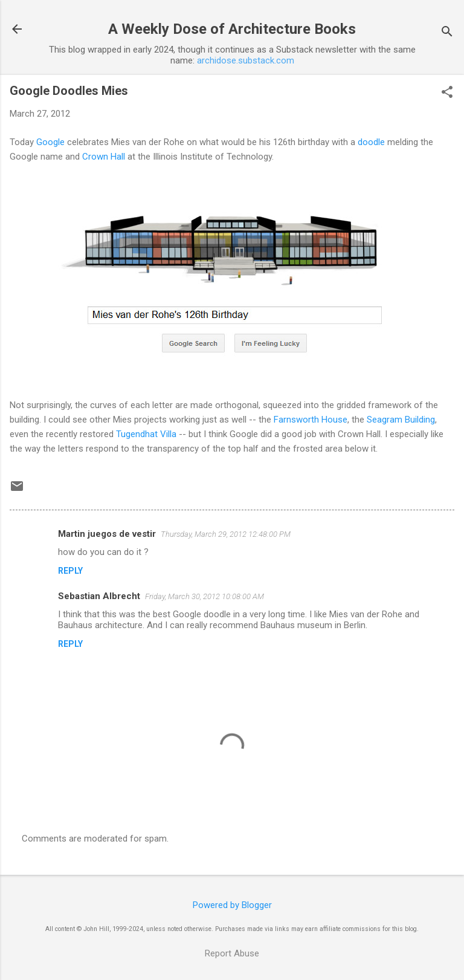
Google (50, 142)
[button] (447, 93)
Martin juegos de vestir (107, 534)
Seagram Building (401, 420)
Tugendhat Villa (146, 434)
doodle (371, 142)
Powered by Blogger (232, 905)
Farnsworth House (311, 420)
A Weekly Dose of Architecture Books (232, 29)
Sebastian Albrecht (99, 596)
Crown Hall (104, 157)
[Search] (447, 33)
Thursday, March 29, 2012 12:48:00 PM (226, 534)
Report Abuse (232, 953)
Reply (70, 571)
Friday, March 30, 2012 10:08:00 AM (205, 596)
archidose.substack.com (246, 60)
